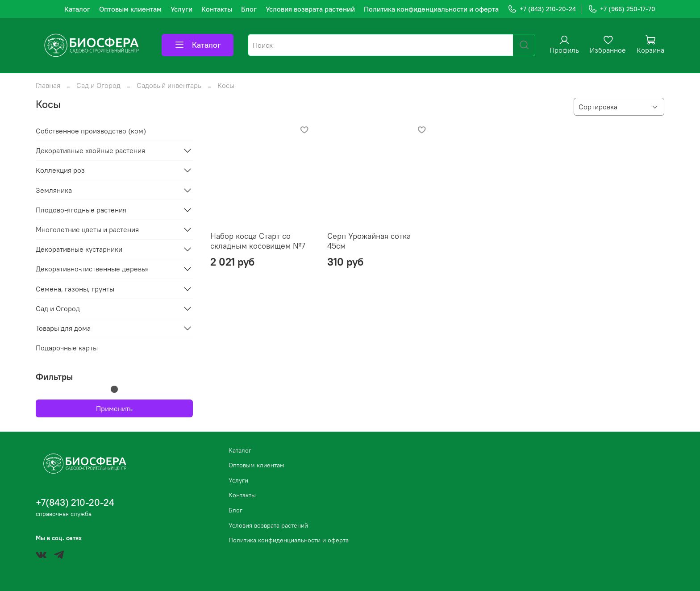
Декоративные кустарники (79, 249)
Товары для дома (63, 328)
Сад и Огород (98, 85)
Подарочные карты (67, 348)
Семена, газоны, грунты (75, 289)
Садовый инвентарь (169, 85)
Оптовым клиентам (130, 9)
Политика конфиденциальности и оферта (431, 9)
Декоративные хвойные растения (90, 150)
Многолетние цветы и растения (87, 229)
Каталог (77, 9)
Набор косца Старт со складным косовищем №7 (258, 241)
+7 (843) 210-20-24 (542, 9)
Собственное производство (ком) (91, 131)
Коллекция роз (60, 170)
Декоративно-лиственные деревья (92, 269)
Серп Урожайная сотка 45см (369, 241)
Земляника (54, 190)
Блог (249, 9)
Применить (114, 408)
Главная (48, 85)
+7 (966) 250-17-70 (622, 9)
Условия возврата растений (310, 9)
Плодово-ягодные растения (81, 210)
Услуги (181, 9)
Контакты (217, 9)
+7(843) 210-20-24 (75, 502)
